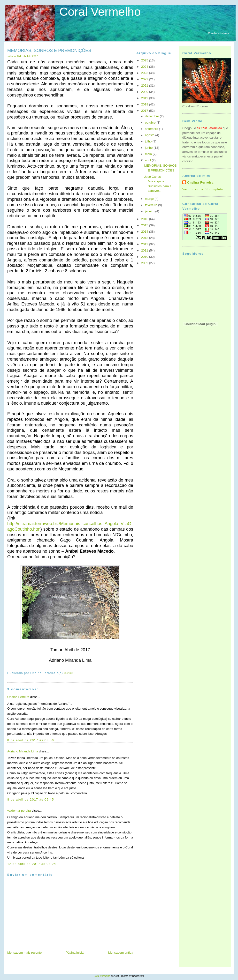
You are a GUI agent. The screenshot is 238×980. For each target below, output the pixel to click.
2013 (145, 238)
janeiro (150, 211)
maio (149, 154)
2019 (145, 98)
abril (148, 160)
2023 (145, 73)
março (150, 199)
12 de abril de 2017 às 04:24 (32, 864)
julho (149, 141)
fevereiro (152, 205)
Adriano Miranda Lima (23, 751)
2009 (145, 263)
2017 (145, 111)
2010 (145, 257)
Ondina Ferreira (18, 697)
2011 (145, 250)
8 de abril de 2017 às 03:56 (31, 740)
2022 (145, 79)
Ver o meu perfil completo (203, 189)
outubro (151, 122)
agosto (150, 135)
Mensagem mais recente (24, 953)
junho (149, 148)
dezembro (152, 116)
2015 (145, 225)
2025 (145, 60)
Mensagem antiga (121, 953)
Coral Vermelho (100, 12)
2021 (145, 85)
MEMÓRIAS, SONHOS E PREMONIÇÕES (49, 51)
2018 (145, 104)
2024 (145, 67)
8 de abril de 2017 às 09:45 (31, 799)
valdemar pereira (19, 811)
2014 (145, 232)
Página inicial (75, 953)
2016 (145, 219)
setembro (152, 129)
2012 (145, 244)
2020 (145, 92)
